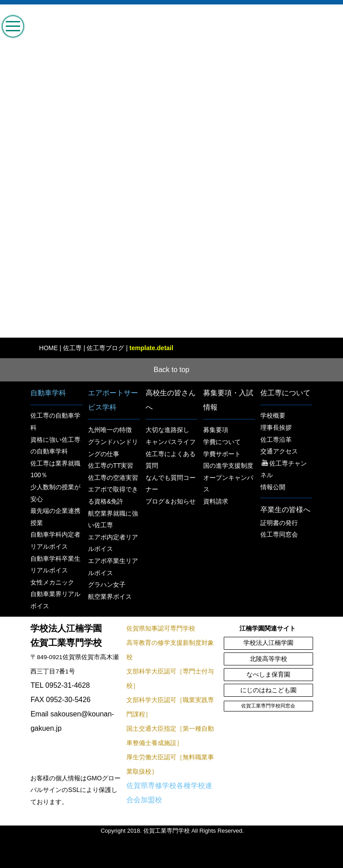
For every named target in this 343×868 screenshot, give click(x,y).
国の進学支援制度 (228, 466)
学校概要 (273, 415)
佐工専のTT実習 (111, 466)
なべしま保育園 (268, 675)
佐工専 (72, 348)
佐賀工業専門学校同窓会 (268, 706)
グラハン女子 (107, 584)
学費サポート (222, 454)
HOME (49, 348)
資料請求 (216, 501)
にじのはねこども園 (268, 690)
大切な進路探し (167, 430)
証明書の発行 (279, 523)
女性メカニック (52, 582)
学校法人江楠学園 (268, 643)
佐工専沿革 (276, 440)
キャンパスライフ (171, 442)
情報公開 (273, 487)
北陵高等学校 (268, 659)
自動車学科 (48, 393)
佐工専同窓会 (279, 534)
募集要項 (216, 430)
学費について (222, 442)
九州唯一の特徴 (110, 430)
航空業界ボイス (110, 597)
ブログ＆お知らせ (171, 501)
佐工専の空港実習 (113, 478)
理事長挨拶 (276, 428)
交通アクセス (279, 451)
